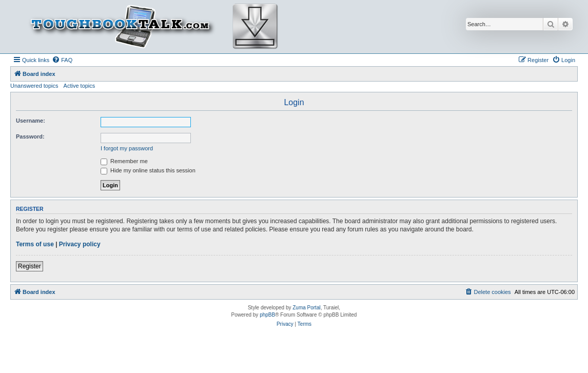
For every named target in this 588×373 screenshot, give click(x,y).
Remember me (124, 161)
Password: (30, 136)
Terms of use (35, 244)
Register (30, 266)
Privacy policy (80, 244)
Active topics (80, 86)
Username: (31, 121)
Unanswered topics (34, 86)
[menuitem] (62, 60)
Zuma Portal (306, 308)
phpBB (267, 315)
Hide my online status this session (148, 170)
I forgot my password (127, 148)
